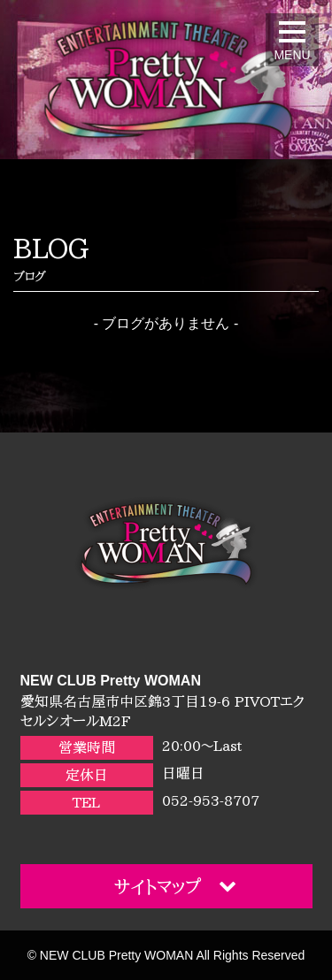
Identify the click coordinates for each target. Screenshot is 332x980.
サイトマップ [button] (175, 886)
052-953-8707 (211, 800)
